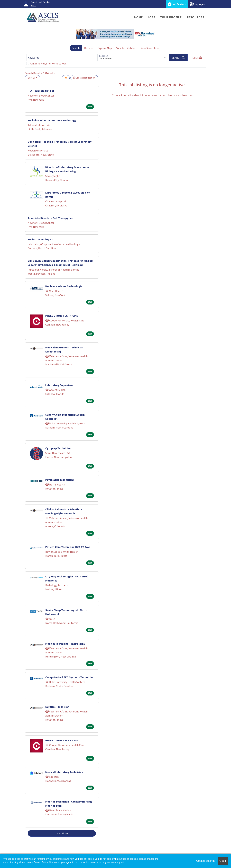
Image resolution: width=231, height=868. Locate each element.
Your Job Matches (126, 48)
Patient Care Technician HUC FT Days (68, 547)
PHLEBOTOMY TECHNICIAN (62, 316)
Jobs (152, 17)
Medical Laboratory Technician (64, 772)
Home (139, 17)
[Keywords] (62, 58)
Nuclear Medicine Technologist (64, 286)
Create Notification (84, 78)
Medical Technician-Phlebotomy (65, 644)
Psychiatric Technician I (60, 480)
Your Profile (171, 17)
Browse (89, 48)
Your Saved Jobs (150, 48)
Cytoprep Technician (58, 448)
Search (76, 48)
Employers (198, 4)
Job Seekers (177, 4)
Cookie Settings (206, 861)
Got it (223, 861)
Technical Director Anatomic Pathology (52, 120)
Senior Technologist (40, 239)
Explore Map (105, 48)
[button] (196, 58)
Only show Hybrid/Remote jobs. (49, 63)
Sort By (32, 78)
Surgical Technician (57, 707)
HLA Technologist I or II (42, 91)
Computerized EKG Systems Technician (69, 677)
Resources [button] (195, 17)
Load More (62, 833)
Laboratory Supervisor (59, 385)
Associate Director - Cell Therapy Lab (50, 218)
